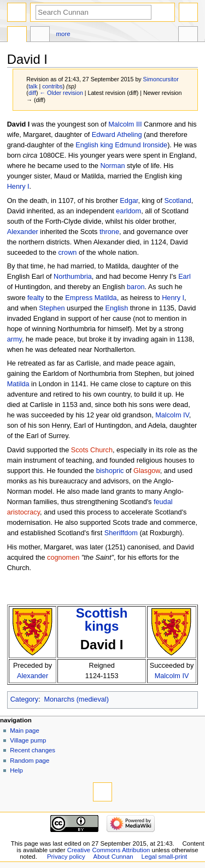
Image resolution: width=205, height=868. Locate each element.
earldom (128, 211)
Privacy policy (66, 857)
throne (109, 232)
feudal (163, 502)
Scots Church (92, 450)
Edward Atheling (117, 135)
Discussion (40, 35)
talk (33, 86)
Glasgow (147, 471)
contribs (52, 86)
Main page (25, 731)
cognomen (63, 558)
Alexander (23, 232)
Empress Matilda (91, 298)
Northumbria (73, 277)
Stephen (52, 308)
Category (24, 699)
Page (17, 35)
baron (136, 287)
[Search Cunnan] (93, 12)
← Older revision (61, 93)
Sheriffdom (121, 533)
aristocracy (24, 512)
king (106, 145)
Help (16, 770)
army (14, 339)
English (87, 145)
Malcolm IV (172, 415)
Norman (112, 166)
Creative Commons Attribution (109, 850)
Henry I (18, 187)
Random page (30, 761)
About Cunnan (113, 857)
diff (32, 93)
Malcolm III (125, 124)
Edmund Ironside (141, 145)
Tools (188, 35)
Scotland (177, 201)
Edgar (129, 201)
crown (68, 253)
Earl (184, 277)
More (63, 34)
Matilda (18, 384)
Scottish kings (102, 619)
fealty (36, 298)
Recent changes (33, 750)
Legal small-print (165, 857)
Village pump (28, 740)
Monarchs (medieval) (76, 699)
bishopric (110, 471)
